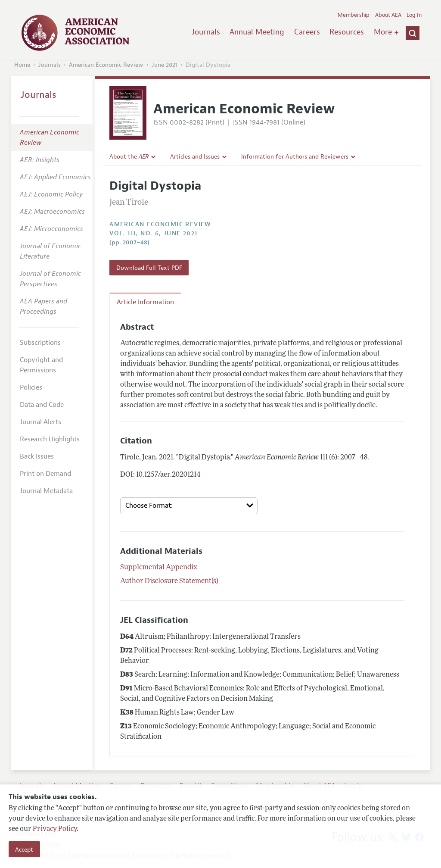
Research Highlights (50, 439)
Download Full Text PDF (149, 268)
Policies (31, 387)
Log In (414, 15)
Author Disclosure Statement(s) (169, 581)
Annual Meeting (257, 32)
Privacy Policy (55, 829)
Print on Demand (45, 474)
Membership (354, 15)
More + (386, 32)
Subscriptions (40, 343)
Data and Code (42, 405)
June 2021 (165, 65)
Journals (206, 32)
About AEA (388, 15)
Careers (307, 32)
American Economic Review (106, 65)
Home (22, 65)
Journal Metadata (46, 491)
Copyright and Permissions (41, 365)
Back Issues (37, 456)
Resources (347, 32)
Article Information (145, 302)
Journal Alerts (40, 422)
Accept (24, 849)
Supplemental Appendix (159, 568)
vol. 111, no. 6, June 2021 (153, 233)
